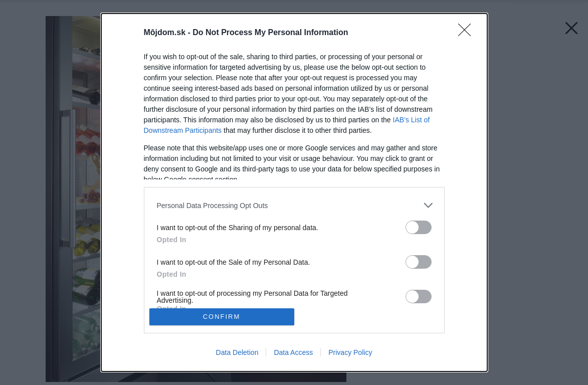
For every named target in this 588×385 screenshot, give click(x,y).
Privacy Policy (350, 352)
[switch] (419, 227)
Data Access (293, 352)
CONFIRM (222, 317)
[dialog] (294, 192)
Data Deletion (237, 352)
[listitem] (294, 205)
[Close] (468, 33)
